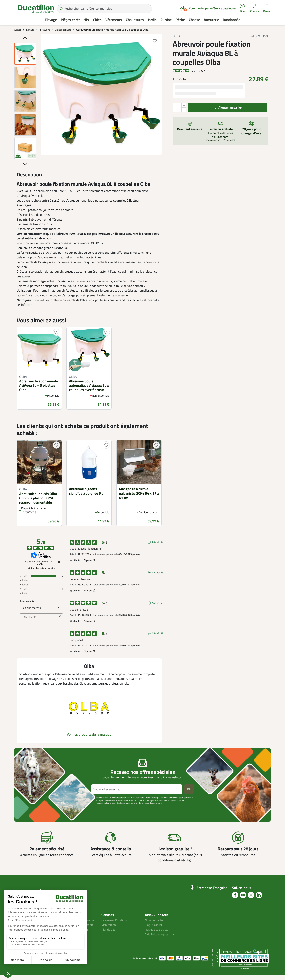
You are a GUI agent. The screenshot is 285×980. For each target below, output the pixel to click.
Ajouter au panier (230, 107)
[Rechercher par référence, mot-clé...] (104, 9)
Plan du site (109, 929)
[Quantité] (180, 107)
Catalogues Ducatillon (116, 920)
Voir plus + (28, 809)
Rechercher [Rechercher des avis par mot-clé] (39, 617)
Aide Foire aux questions (161, 934)
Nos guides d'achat (157, 929)
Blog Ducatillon (155, 925)
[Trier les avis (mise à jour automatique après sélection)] (41, 608)
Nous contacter (155, 920)
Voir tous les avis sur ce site (41, 568)
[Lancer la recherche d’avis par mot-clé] (60, 617)
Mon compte (110, 925)
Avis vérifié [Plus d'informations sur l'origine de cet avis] (157, 542)
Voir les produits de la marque (89, 734)
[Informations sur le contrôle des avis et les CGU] (59, 562)
